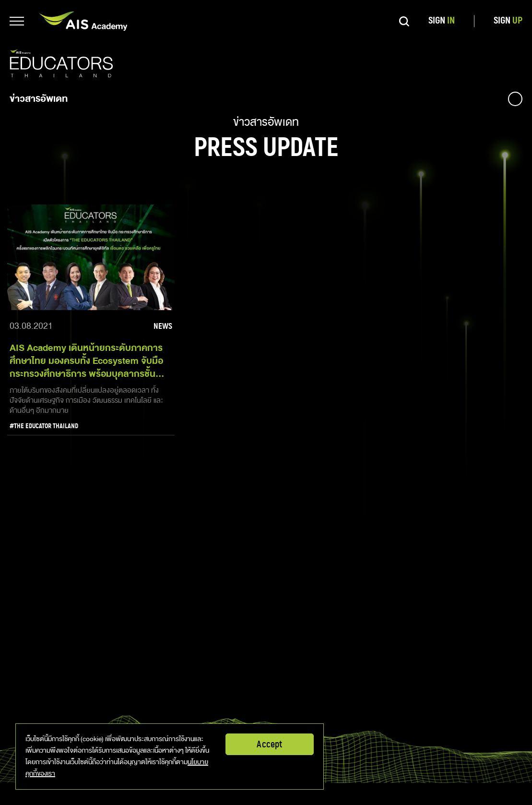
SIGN (442, 21)
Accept (269, 745)
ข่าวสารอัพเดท (39, 99)
